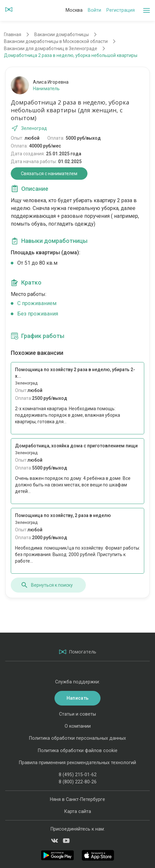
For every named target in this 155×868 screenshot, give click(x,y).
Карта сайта (78, 811)
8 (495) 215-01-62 (78, 775)
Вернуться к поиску (47, 585)
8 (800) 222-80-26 (78, 782)
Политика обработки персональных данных (77, 738)
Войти (94, 10)
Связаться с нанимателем (49, 174)
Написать (77, 698)
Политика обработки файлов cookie (78, 750)
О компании (78, 726)
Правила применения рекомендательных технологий (77, 763)
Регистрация (121, 10)
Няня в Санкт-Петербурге (77, 799)
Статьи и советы (77, 714)
